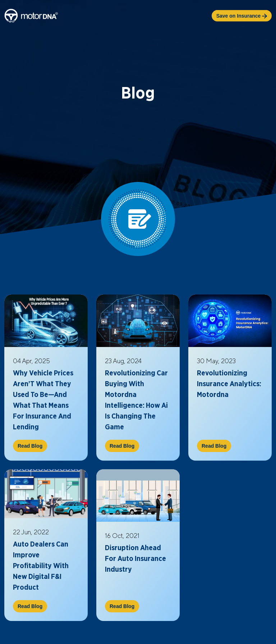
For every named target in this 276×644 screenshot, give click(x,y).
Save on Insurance (242, 16)
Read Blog (30, 446)
